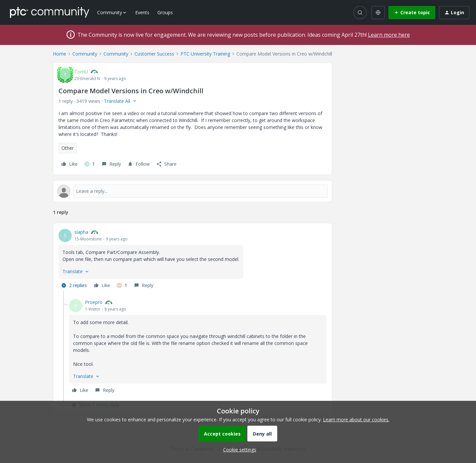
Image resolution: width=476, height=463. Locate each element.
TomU (81, 72)
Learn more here (389, 35)
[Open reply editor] (193, 191)
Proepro (94, 302)
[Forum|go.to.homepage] (50, 12)
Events (142, 12)
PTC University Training (205, 54)
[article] (193, 260)
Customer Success (154, 54)
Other (68, 148)
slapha (81, 232)
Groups (165, 12)
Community (85, 54)
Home (59, 54)
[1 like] (90, 164)
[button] (412, 13)
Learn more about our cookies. (356, 420)
